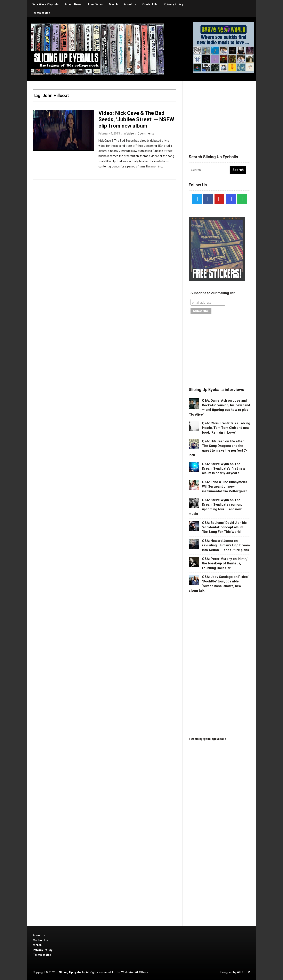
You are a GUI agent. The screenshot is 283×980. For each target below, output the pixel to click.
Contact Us (150, 4)
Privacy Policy (173, 4)
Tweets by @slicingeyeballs (207, 739)
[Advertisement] (219, 113)
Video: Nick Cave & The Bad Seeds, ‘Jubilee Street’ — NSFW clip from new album (136, 119)
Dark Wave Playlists (45, 4)
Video (130, 133)
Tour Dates (95, 4)
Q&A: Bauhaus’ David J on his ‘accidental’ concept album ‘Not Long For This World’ (224, 527)
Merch (113, 4)
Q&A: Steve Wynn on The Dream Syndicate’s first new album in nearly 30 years (224, 469)
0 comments (146, 133)
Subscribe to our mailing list (213, 293)
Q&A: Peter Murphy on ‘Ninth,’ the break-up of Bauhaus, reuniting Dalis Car (225, 563)
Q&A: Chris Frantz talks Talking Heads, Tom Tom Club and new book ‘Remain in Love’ (226, 428)
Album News (73, 4)
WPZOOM (244, 972)
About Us (130, 4)
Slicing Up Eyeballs (72, 972)
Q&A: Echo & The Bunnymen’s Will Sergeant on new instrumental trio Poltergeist (225, 487)
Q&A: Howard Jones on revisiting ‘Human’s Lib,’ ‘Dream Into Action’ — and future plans (226, 545)
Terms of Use (41, 13)
